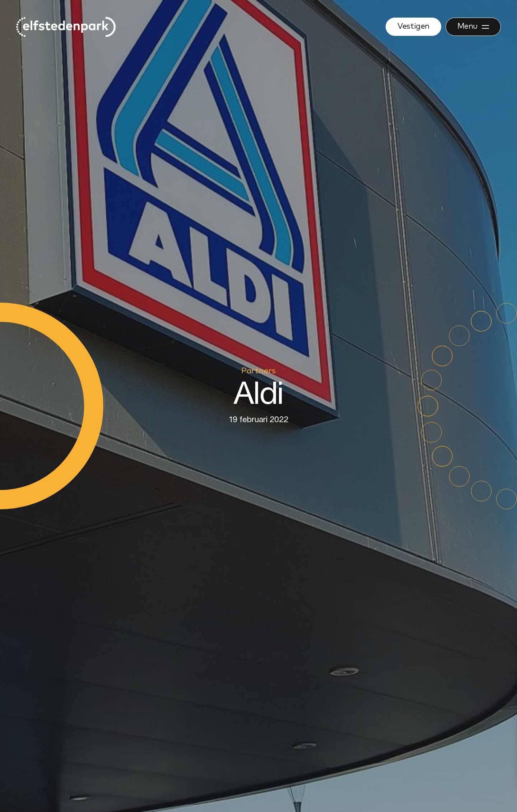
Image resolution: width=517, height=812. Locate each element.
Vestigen (413, 27)
